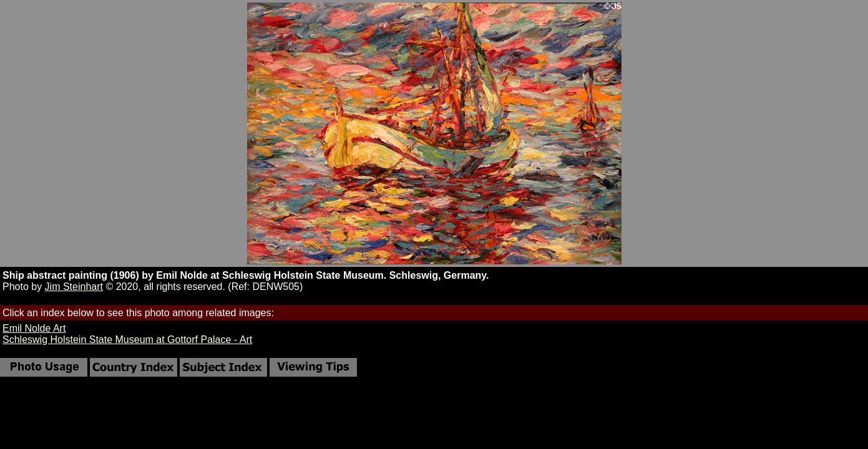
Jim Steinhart (74, 287)
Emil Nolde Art (34, 328)
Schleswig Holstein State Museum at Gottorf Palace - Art (127, 340)
